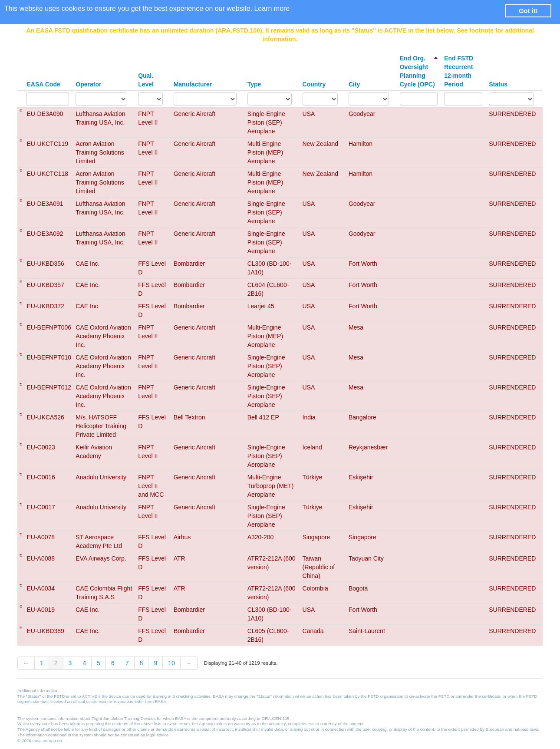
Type (254, 84)
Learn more (272, 8)
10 (171, 663)
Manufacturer (193, 84)
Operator (88, 84)
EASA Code (43, 84)
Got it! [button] (528, 11)
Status (498, 84)
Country (314, 84)
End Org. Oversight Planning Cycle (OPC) (419, 71)
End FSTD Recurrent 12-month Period (459, 71)
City (354, 84)
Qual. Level (146, 80)
